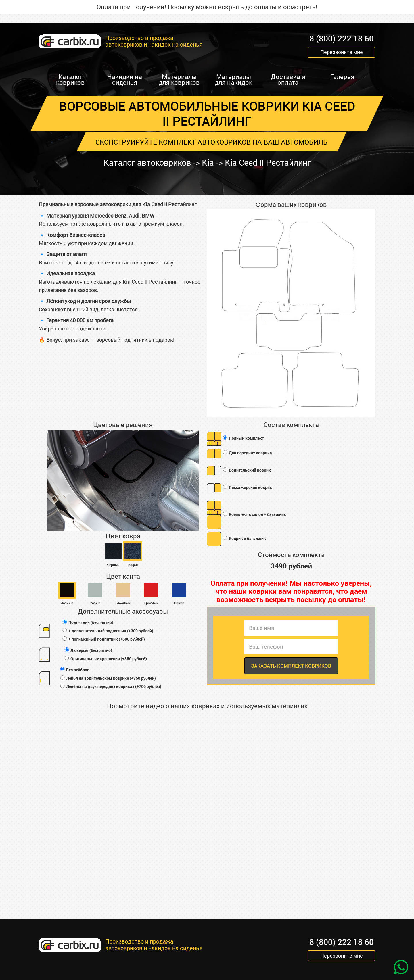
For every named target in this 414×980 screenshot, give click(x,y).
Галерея (342, 77)
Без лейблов (74, 670)
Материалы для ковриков (179, 79)
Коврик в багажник (244, 539)
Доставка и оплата (288, 79)
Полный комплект (243, 438)
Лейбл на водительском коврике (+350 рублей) (108, 678)
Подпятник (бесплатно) (88, 622)
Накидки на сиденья (125, 79)
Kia (208, 163)
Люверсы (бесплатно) (88, 650)
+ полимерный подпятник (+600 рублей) (103, 639)
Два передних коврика (247, 453)
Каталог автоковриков (145, 163)
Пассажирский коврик (247, 488)
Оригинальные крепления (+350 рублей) (105, 659)
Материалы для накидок (234, 79)
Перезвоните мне (342, 52)
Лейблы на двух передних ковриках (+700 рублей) (110, 686)
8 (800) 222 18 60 (342, 39)
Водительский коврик (247, 470)
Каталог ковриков (70, 79)
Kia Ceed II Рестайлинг (270, 163)
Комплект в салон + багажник (254, 515)
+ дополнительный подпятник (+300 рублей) (108, 631)
